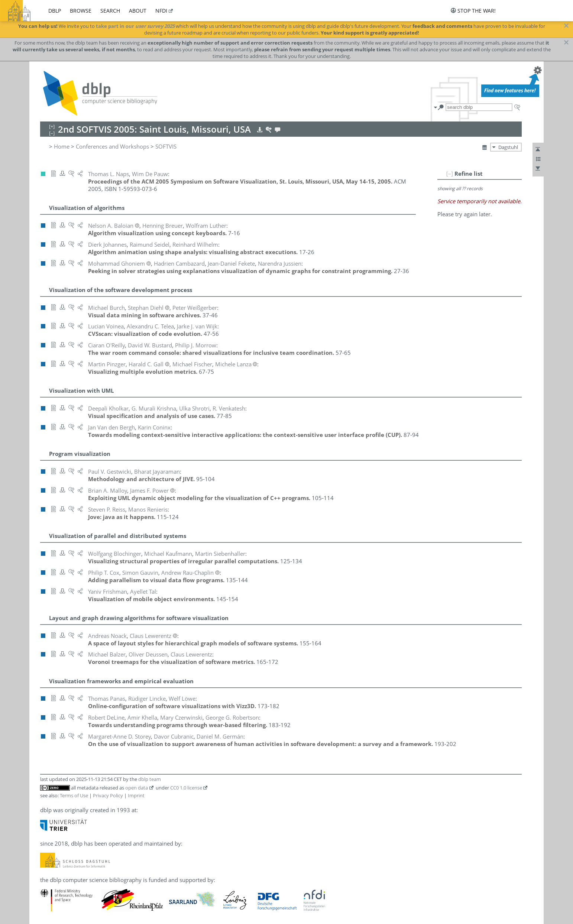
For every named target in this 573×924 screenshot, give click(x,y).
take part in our (135, 26)
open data (137, 788)
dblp (55, 11)
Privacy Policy (108, 795)
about (138, 11)
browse (81, 11)
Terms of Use (74, 795)
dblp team (150, 779)
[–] (450, 174)
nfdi (161, 11)
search (110, 11)
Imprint (136, 795)
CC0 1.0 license (186, 788)
